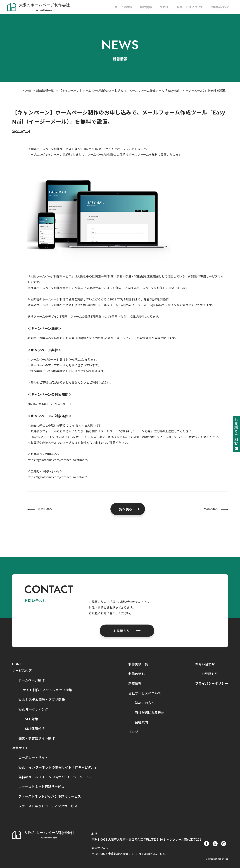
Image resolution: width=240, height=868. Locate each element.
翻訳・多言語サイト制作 (37, 738)
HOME (27, 90)
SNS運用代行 (35, 728)
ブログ (164, 7)
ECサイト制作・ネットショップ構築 (45, 690)
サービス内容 (123, 7)
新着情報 (135, 683)
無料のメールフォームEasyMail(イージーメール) (55, 777)
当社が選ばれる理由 (150, 712)
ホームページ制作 (32, 680)
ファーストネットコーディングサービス (48, 806)
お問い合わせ (220, 7)
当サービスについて (190, 7)
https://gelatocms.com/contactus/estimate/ (58, 460)
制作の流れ (137, 674)
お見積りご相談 (236, 434)
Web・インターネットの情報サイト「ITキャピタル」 (58, 767)
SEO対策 (31, 719)
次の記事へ (211, 509)
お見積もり (210, 674)
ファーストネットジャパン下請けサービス (50, 796)
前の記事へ (45, 509)
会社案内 (141, 722)
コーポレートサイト (33, 757)
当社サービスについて (145, 693)
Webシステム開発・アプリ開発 (42, 699)
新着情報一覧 (45, 90)
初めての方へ (145, 703)
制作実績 (146, 7)
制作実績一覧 (138, 664)
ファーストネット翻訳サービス (41, 786)
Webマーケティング (33, 709)
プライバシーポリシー (212, 683)
